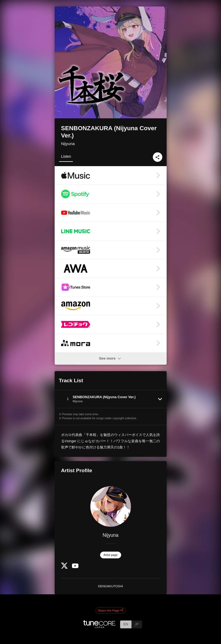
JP (137, 624)
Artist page (111, 555)
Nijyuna (68, 144)
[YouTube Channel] (75, 567)
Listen (66, 156)
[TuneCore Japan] (100, 627)
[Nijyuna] (111, 507)
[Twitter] (64, 567)
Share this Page (111, 611)
